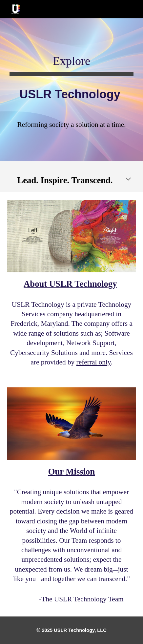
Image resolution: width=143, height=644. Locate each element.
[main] (71, 79)
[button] (128, 180)
